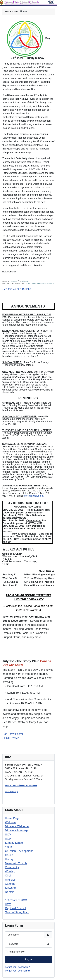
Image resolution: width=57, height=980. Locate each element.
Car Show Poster (13, 734)
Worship (10, 871)
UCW (8, 839)
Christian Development (19, 851)
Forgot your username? (17, 971)
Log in (28, 959)
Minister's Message (17, 831)
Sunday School (14, 843)
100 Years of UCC (16, 900)
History (9, 859)
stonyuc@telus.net (33, 496)
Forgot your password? (17, 967)
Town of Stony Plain (17, 912)
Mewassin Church (16, 863)
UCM (8, 835)
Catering (10, 884)
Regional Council (15, 908)
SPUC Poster (11, 738)
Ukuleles (10, 880)
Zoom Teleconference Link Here (21, 785)
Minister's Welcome (17, 826)
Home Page (12, 818)
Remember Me (17, 952)
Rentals (10, 892)
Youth (8, 847)
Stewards (11, 888)
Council (10, 855)
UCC (8, 904)
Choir (8, 876)
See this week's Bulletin (17, 289)
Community (12, 867)
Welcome (11, 822)
